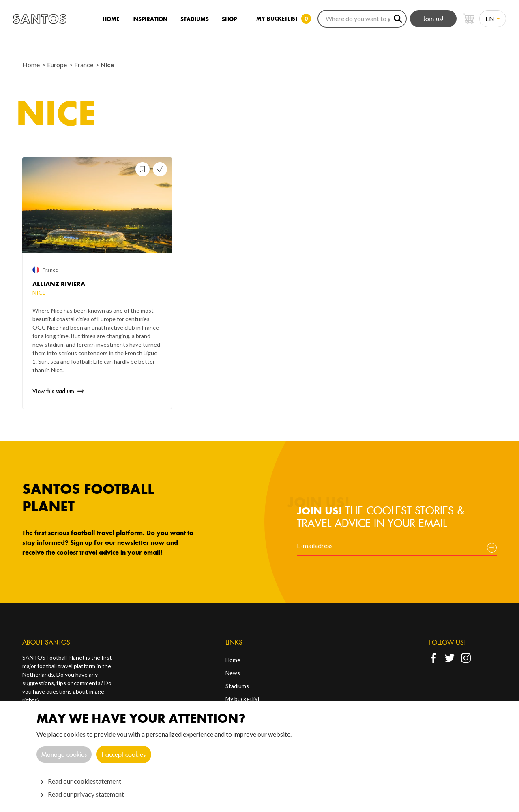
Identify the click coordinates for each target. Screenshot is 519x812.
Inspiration (150, 19)
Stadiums (195, 19)
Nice (107, 65)
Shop (229, 19)
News (233, 673)
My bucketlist (243, 699)
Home (111, 19)
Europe (58, 65)
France (84, 65)
